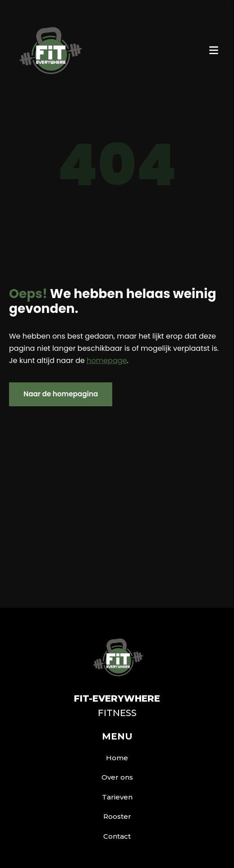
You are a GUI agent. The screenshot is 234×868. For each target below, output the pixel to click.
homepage (107, 361)
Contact (117, 836)
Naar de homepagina (61, 394)
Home (117, 758)
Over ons (117, 777)
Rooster (117, 816)
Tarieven (117, 797)
